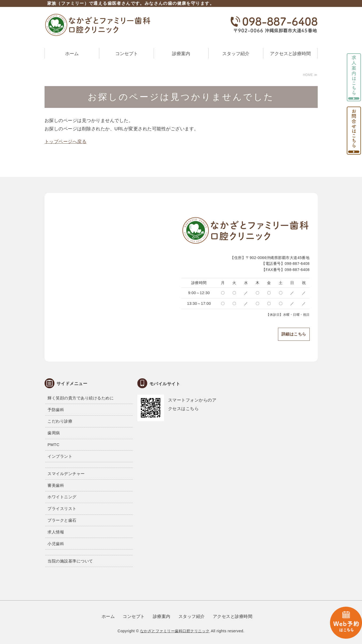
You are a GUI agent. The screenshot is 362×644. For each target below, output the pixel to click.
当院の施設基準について (70, 561)
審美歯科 (56, 485)
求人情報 (56, 532)
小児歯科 (56, 544)
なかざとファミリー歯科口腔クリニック (175, 631)
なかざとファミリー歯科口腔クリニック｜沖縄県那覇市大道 (98, 25)
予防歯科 (56, 410)
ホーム (72, 54)
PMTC (53, 445)
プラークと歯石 (62, 520)
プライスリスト (62, 509)
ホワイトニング (62, 497)
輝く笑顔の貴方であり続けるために (81, 398)
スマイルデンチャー (66, 474)
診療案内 (181, 54)
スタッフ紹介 (236, 54)
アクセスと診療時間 (290, 54)
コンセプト (127, 54)
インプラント (60, 456)
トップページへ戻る (66, 142)
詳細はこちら (294, 334)
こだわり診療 (60, 421)
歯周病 (54, 433)
